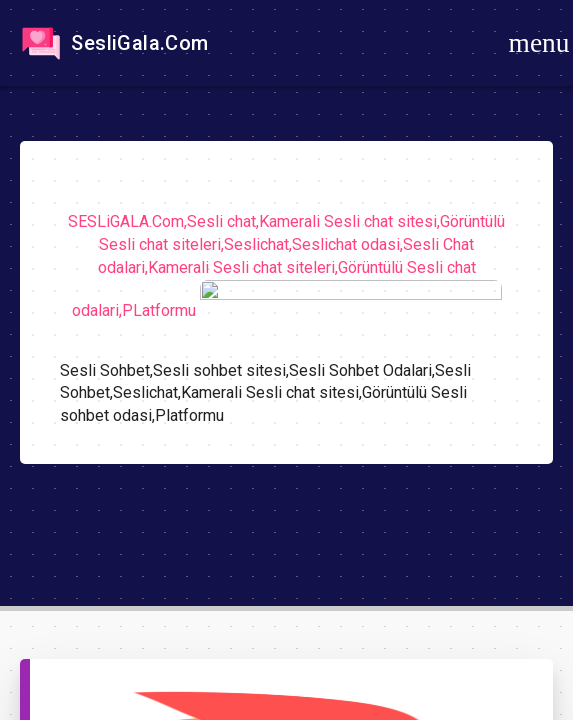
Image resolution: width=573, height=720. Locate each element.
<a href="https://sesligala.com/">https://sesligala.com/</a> (286, 360)
